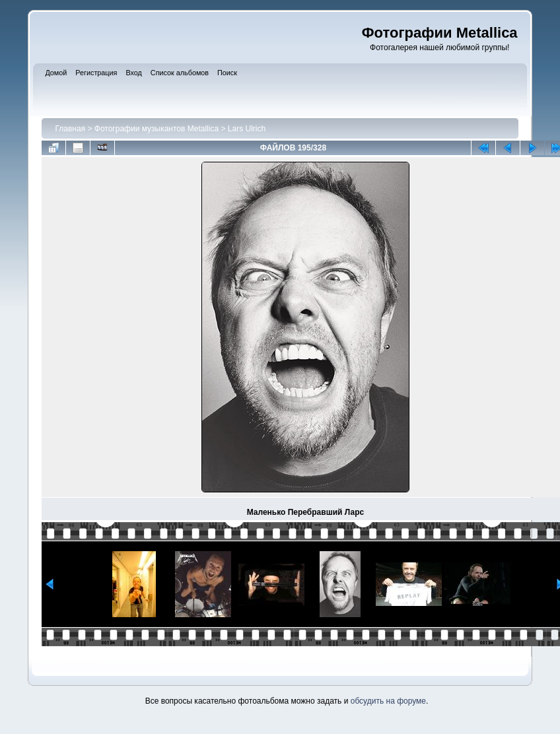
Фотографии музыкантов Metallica (157, 129)
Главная (70, 129)
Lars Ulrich (247, 129)
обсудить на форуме (388, 701)
